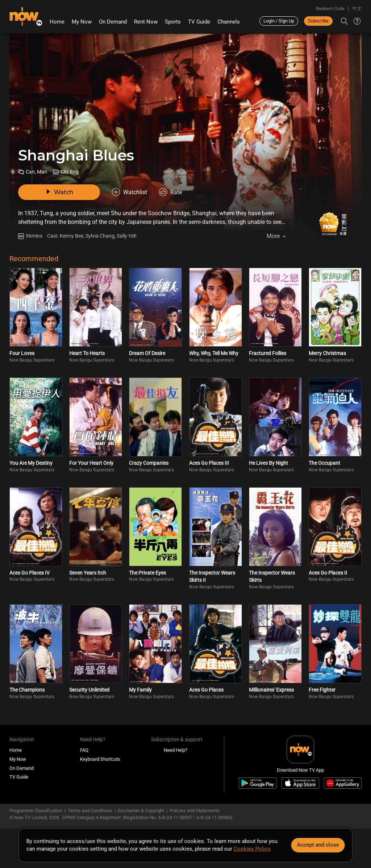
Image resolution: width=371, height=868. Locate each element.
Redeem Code (330, 9)
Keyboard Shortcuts (100, 759)
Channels (229, 22)
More (273, 236)
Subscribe (318, 21)
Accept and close (318, 845)
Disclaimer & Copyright (141, 811)
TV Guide (199, 22)
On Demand (113, 22)
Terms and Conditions (90, 811)
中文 (357, 9)
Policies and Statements (195, 811)
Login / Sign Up (279, 21)
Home (57, 22)
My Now (82, 22)
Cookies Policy (252, 849)
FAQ (84, 750)
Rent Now (146, 22)
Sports (173, 22)
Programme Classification (36, 811)
